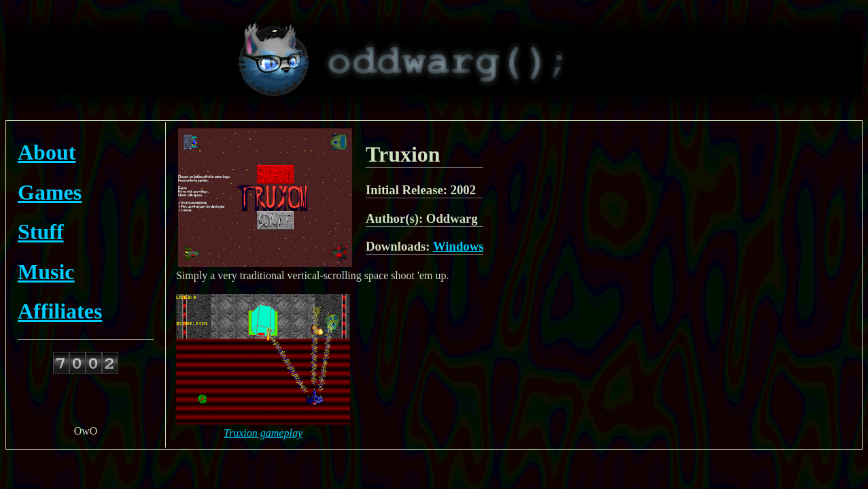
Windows (458, 246)
